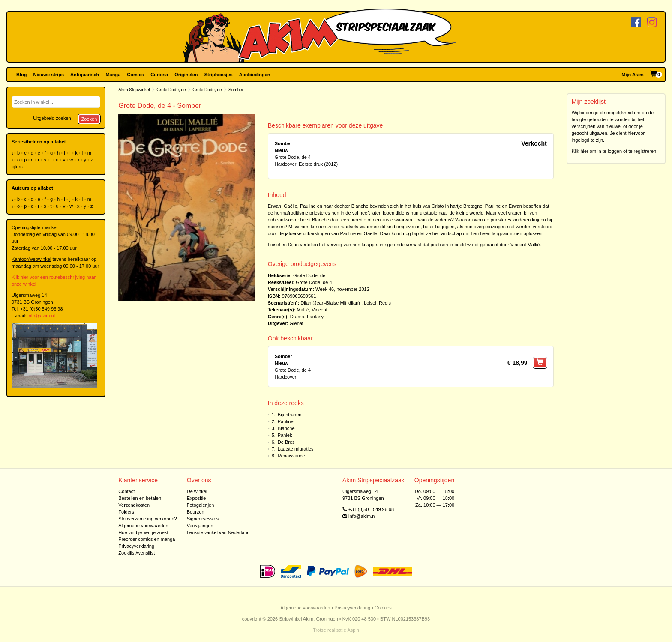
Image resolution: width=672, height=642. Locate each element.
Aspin (353, 630)
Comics (135, 75)
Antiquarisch (85, 75)
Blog (21, 75)
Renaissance (291, 456)
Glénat (297, 323)
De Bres (286, 442)
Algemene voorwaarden (143, 526)
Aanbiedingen (255, 75)
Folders (126, 512)
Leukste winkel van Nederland (218, 532)
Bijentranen (290, 415)
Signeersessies (203, 519)
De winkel (197, 491)
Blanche (286, 428)
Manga (113, 75)
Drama (297, 317)
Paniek (285, 435)
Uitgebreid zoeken (52, 118)
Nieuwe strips (49, 75)
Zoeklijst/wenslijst (136, 553)
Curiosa (159, 75)
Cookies (383, 608)
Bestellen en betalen (140, 498)
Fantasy (315, 317)
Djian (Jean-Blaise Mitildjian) (330, 303)
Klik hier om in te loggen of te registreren (614, 151)
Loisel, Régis (377, 303)
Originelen (186, 75)
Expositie (196, 498)
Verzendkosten (134, 505)
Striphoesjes (219, 75)
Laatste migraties (296, 449)
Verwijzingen (200, 526)
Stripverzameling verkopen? (147, 519)
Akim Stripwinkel (134, 90)
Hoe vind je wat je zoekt (143, 532)
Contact (126, 491)
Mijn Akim (633, 75)
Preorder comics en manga (147, 539)
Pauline (286, 421)
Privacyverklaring (136, 546)
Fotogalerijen (201, 505)
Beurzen (196, 512)
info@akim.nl (41, 316)
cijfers (17, 167)
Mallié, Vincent (312, 310)
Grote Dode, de (171, 90)
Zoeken (89, 119)
